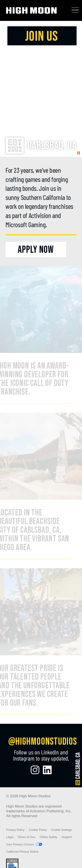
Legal (10, 837)
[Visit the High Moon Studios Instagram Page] (35, 770)
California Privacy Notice (22, 852)
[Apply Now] (36, 250)
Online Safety (48, 837)
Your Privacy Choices (20, 844)
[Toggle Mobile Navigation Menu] (75, 10)
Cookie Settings (62, 830)
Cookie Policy (38, 830)
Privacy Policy (15, 830)
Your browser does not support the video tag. (41, 89)
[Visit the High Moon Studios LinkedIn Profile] (47, 770)
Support (67, 837)
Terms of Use (26, 837)
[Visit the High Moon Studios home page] (31, 10)
